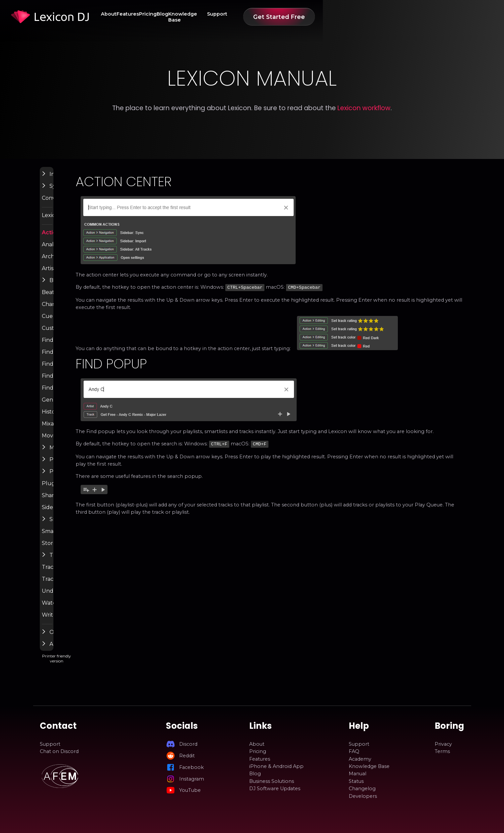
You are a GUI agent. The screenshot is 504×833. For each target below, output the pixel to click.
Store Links (69, 550)
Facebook (191, 767)
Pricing (253, 17)
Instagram (192, 779)
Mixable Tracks (73, 430)
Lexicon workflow (364, 108)
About (191, 17)
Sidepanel (68, 514)
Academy (360, 759)
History (64, 418)
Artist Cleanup (73, 275)
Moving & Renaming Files (87, 442)
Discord (188, 744)
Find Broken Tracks (79, 347)
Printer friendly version (99, 670)
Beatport (67, 299)
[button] (58, 181)
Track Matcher (73, 586)
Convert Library (74, 205)
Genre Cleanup (74, 407)
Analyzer (66, 251)
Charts (64, 311)
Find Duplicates (74, 359)
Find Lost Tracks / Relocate (88, 371)
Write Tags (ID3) (75, 622)
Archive (65, 263)
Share (63, 502)
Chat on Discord (59, 751)
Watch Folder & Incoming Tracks (95, 610)
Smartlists (68, 538)
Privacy (443, 744)
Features (222, 17)
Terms (442, 751)
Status (356, 781)
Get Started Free (429, 17)
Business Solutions (272, 781)
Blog (279, 17)
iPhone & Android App (276, 766)
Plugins (65, 490)
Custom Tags (72, 335)
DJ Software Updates (275, 789)
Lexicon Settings (76, 222)
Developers (363, 796)
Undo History (72, 598)
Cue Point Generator (81, 323)
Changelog (362, 789)
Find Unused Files (77, 395)
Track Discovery (75, 574)
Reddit (187, 756)
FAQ (354, 751)
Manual (358, 774)
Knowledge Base (318, 17)
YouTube (190, 790)
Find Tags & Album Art (83, 383)
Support (361, 17)
